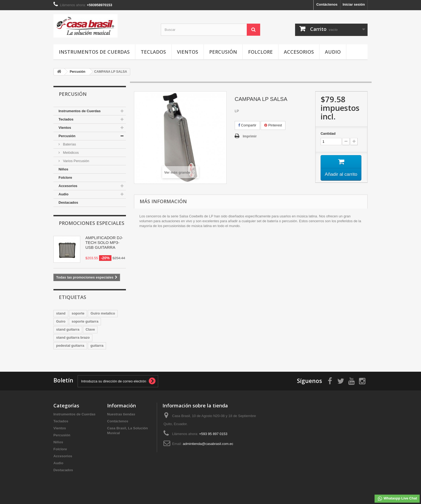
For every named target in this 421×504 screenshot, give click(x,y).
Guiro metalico (103, 313)
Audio (333, 52)
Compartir (247, 125)
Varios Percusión (76, 161)
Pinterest (273, 125)
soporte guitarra (85, 321)
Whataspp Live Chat (397, 499)
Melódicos (70, 153)
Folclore (260, 52)
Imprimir (250, 136)
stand (61, 313)
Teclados (153, 52)
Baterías (69, 144)
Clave (90, 329)
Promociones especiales (92, 223)
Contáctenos (327, 4)
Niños (63, 169)
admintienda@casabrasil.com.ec (208, 444)
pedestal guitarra (70, 346)
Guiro (61, 321)
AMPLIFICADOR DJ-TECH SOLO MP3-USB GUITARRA (104, 242)
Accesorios (299, 52)
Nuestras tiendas (121, 414)
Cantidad (328, 134)
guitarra (97, 346)
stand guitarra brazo (73, 337)
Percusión (223, 52)
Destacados (68, 202)
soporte (78, 313)
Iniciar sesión (354, 4)
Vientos (188, 52)
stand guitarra (68, 329)
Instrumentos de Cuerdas (94, 52)
